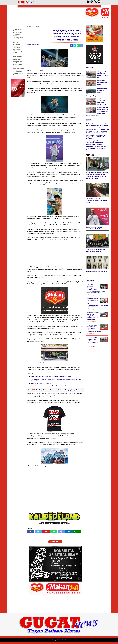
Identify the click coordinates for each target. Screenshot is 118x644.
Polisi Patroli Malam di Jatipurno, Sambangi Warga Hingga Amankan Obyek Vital (19, 72)
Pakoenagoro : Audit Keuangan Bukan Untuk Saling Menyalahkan (49, 388)
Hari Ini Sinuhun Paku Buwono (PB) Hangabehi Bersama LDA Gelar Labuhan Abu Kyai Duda (97, 137)
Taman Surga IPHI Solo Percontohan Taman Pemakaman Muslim (96, 200)
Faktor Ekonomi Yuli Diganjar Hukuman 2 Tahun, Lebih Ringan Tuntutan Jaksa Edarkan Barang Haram (18, 48)
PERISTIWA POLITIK (63, 6)
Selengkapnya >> (92, 288)
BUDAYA (21, 6)
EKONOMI (34, 6)
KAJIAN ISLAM (42, 6)
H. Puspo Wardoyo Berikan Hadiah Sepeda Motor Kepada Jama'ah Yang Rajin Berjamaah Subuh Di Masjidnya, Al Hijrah (97, 175)
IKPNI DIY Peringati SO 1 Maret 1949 (41, 385)
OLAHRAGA (80, 6)
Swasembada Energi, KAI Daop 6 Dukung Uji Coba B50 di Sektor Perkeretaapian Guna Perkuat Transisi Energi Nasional (97, 131)
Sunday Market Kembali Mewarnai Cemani (102, 82)
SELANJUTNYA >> (55, 544)
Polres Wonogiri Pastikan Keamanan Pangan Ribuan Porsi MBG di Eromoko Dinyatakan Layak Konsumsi (19, 34)
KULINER (72, 6)
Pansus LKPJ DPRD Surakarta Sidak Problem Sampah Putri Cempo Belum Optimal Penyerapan (96, 148)
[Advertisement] (59, 632)
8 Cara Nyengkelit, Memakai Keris (97, 264)
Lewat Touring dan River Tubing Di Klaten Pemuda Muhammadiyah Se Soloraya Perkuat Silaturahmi (96, 143)
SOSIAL (87, 6)
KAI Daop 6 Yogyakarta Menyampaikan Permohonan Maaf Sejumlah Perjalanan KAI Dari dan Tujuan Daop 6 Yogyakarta (97, 125)
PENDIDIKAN (52, 6)
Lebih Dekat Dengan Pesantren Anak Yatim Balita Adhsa (96, 244)
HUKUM (27, 6)
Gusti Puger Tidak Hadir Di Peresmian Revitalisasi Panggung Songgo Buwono (58, 392)
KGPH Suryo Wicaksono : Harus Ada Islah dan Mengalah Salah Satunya (51, 379)
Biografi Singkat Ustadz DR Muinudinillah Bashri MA (95, 222)
